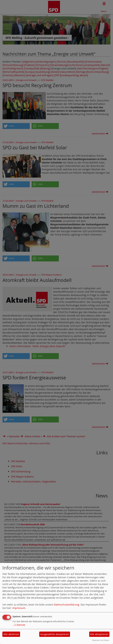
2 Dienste (19, 625)
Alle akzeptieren (99, 634)
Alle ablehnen (11, 634)
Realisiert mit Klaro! (101, 640)
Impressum (19, 608)
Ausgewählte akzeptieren (55, 634)
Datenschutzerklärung (67, 605)
